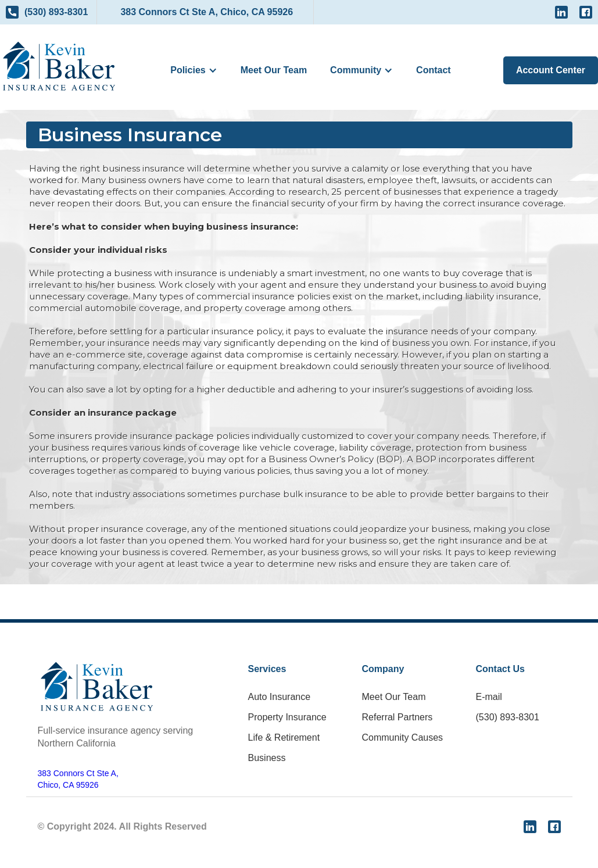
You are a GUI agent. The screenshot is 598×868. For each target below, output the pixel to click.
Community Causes (403, 737)
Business (267, 758)
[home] (59, 66)
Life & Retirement (284, 737)
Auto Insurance (280, 697)
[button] (194, 70)
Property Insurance (287, 717)
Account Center (551, 70)
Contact (434, 70)
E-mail (489, 697)
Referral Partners (398, 717)
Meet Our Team (274, 70)
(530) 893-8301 (508, 717)
